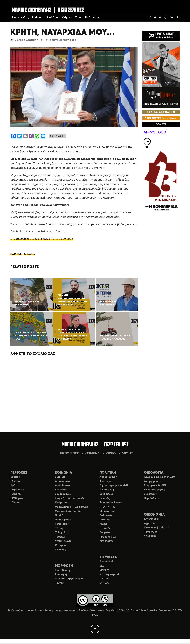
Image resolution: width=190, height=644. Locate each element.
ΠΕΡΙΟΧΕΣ (19, 473)
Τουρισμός (151, 532)
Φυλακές (60, 550)
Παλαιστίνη (107, 515)
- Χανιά (15, 503)
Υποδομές (150, 536)
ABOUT (127, 454)
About (97, 17)
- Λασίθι (16, 494)
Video (79, 17)
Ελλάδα (15, 481)
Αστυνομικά (62, 481)
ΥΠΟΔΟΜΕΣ (30, 254)
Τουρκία (105, 532)
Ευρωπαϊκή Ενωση (111, 503)
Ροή (88, 17)
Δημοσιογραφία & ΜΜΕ (114, 486)
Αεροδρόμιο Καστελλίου (159, 477)
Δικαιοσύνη (107, 490)
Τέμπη (59, 528)
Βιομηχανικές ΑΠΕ (155, 486)
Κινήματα (61, 503)
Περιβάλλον (151, 498)
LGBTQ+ (60, 477)
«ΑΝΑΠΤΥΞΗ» (17, 254)
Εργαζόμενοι (63, 494)
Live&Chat (52, 17)
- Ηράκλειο (17, 490)
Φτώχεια (60, 545)
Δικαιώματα (62, 486)
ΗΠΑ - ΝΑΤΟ (107, 507)
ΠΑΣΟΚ (104, 579)
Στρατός (105, 528)
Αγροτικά (150, 523)
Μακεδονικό (107, 511)
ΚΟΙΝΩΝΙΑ (64, 473)
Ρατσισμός (62, 524)
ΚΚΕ (102, 566)
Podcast (37, 17)
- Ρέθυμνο (17, 498)
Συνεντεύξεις (21, 17)
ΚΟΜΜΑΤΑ (108, 557)
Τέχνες (59, 583)
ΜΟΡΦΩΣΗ (64, 566)
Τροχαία (60, 537)
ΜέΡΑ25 (104, 570)
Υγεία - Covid (63, 541)
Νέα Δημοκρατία (110, 575)
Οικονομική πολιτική (157, 528)
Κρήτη (14, 486)
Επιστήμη (61, 575)
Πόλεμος (105, 520)
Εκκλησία (61, 490)
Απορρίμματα (153, 481)
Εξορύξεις (150, 494)
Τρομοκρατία (108, 537)
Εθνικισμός (106, 494)
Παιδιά (59, 515)
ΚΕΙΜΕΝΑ (92, 454)
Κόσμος (15, 477)
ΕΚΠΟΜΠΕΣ (69, 454)
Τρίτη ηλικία (63, 532)
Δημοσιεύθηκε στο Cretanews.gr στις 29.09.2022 (42, 239)
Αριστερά (106, 481)
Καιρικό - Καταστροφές (70, 498)
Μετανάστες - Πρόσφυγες (71, 507)
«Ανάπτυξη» (152, 519)
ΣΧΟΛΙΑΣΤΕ (58, 136)
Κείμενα (67, 17)
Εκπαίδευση (62, 570)
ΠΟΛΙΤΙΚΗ (108, 473)
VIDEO (111, 454)
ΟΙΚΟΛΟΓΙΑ (154, 473)
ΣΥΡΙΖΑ (104, 583)
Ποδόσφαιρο (63, 520)
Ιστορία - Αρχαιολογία (69, 579)
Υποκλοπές (107, 541)
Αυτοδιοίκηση (108, 477)
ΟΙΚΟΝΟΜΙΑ (154, 515)
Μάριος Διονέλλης (28, 40)
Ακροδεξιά (106, 562)
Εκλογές (105, 498)
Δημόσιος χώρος (155, 490)
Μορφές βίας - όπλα (68, 511)
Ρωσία (103, 524)
